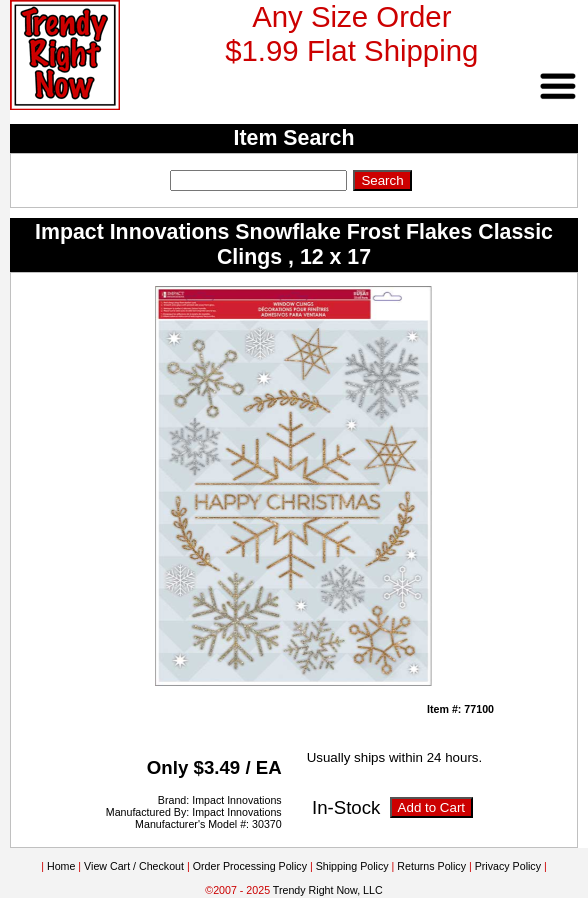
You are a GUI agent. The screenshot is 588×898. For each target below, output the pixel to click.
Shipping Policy (352, 866)
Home (61, 866)
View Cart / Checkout (134, 866)
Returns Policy (431, 866)
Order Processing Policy (250, 866)
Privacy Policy (508, 866)
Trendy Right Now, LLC (328, 890)
